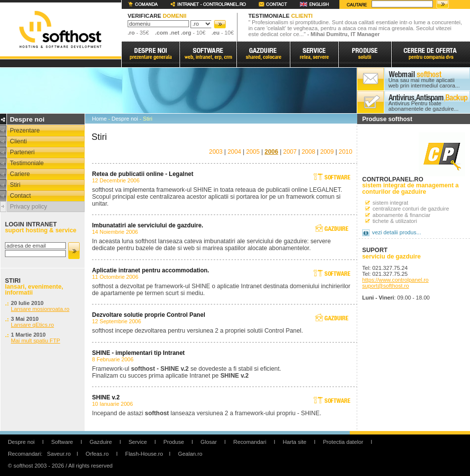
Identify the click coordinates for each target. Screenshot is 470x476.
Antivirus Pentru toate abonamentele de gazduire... (423, 106)
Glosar (209, 442)
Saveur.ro (59, 454)
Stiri (15, 185)
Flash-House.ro (144, 454)
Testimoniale (27, 163)
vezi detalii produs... (397, 232)
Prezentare (25, 130)
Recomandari (250, 442)
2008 (308, 152)
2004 (234, 152)
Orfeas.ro (97, 454)
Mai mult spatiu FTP (35, 341)
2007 (290, 152)
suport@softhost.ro (386, 286)
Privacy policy (28, 207)
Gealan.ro (190, 454)
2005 (253, 152)
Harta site (294, 442)
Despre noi (125, 119)
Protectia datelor (343, 442)
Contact (20, 196)
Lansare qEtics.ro (32, 325)
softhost (60, 29)
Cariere (20, 174)
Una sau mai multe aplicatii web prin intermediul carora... (424, 83)
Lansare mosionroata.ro (40, 309)
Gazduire (101, 442)
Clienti (18, 141)
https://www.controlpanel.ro (395, 280)
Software (62, 442)
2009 (327, 152)
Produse (174, 442)
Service (138, 442)
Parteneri (22, 152)
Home (99, 119)
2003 (216, 152)
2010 (346, 152)
